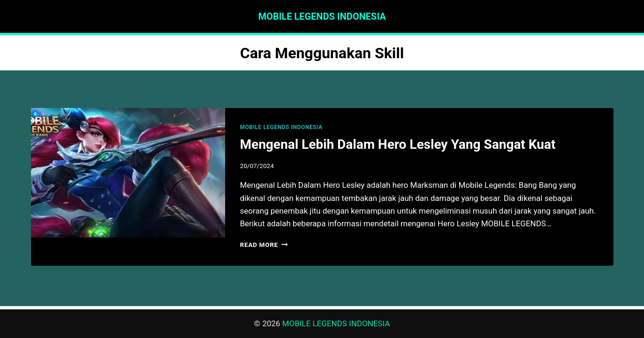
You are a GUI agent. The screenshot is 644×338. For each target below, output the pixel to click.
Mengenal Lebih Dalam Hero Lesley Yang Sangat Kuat (398, 144)
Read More (264, 245)
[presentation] (128, 173)
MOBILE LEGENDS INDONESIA (281, 127)
